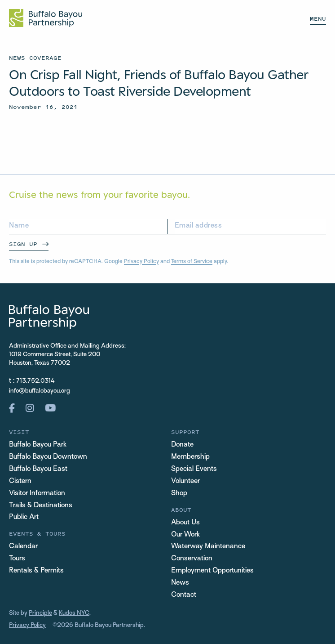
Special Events (194, 469)
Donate (182, 445)
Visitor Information (37, 494)
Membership (190, 457)
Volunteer (185, 481)
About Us (185, 523)
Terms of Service (192, 262)
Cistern (20, 481)
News (180, 583)
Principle (40, 613)
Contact (184, 595)
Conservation (192, 559)
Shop (179, 494)
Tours (17, 559)
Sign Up (23, 244)
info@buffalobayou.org (40, 391)
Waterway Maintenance (208, 547)
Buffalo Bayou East (38, 469)
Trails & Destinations (41, 506)
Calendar (23, 547)
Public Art (24, 517)
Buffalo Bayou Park (38, 445)
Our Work (185, 535)
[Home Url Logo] (46, 18)
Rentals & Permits (36, 571)
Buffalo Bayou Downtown (48, 457)
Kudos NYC (74, 613)
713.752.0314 (35, 381)
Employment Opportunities (212, 571)
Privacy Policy (141, 262)
